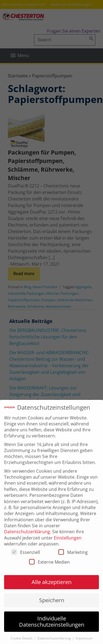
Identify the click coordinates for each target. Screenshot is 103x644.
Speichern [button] (52, 606)
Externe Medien (49, 568)
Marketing (73, 558)
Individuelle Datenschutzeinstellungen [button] (52, 627)
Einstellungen (68, 544)
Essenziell (26, 558)
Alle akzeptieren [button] (51, 588)
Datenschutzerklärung (27, 538)
